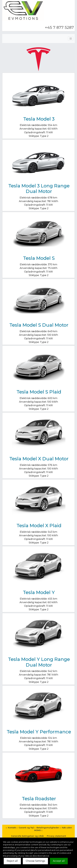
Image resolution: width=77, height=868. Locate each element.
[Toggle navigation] (71, 38)
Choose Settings (35, 861)
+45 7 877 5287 (59, 27)
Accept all (59, 861)
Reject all (12, 861)
